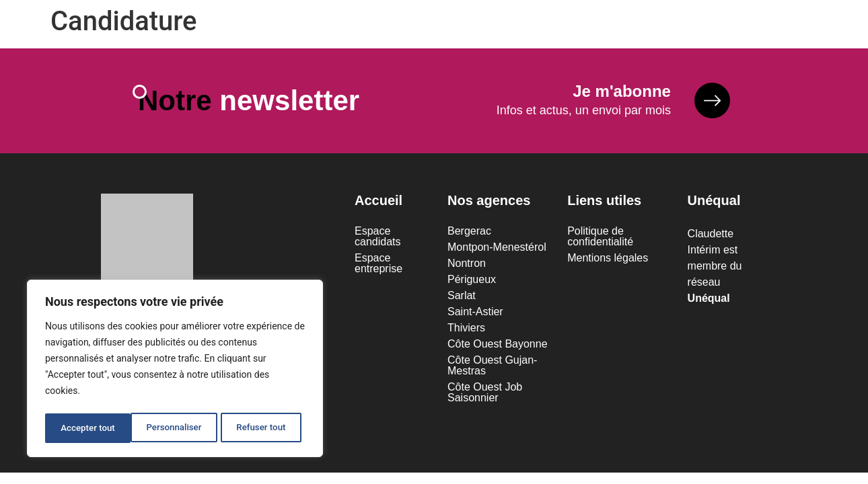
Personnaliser (87, 428)
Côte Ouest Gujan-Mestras (492, 368)
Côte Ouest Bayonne (498, 347)
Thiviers (466, 330)
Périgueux (472, 282)
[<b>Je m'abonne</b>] (710, 102)
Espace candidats (378, 239)
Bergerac (469, 234)
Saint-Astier (475, 314)
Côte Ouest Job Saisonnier (485, 395)
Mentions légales (608, 260)
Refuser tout (175, 428)
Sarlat (462, 298)
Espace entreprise (378, 266)
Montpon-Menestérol (497, 250)
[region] (175, 370)
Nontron (467, 266)
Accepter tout (263, 428)
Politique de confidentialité (600, 239)
